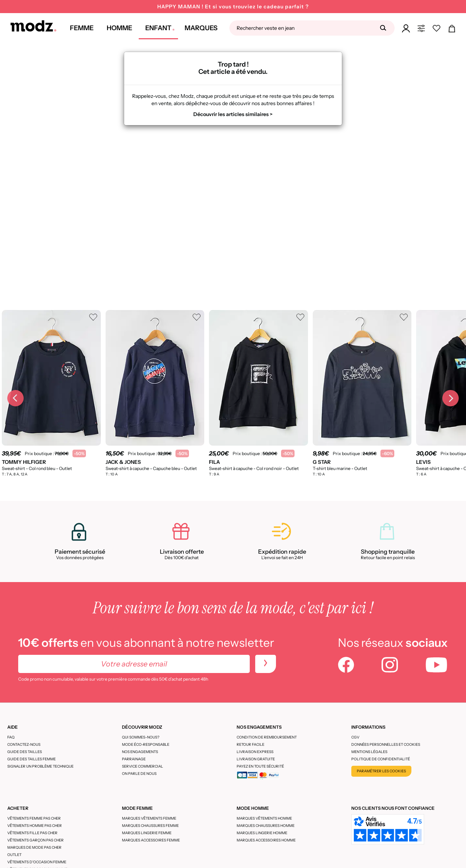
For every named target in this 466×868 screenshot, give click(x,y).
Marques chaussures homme (266, 826)
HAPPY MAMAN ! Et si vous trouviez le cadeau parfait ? (233, 7)
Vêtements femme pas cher (34, 818)
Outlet (14, 855)
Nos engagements (140, 752)
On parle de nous (139, 774)
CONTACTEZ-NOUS (24, 744)
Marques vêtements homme (264, 818)
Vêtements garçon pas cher (35, 840)
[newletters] (266, 664)
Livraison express (255, 752)
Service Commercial (143, 766)
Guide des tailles (25, 752)
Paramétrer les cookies (381, 771)
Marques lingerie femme (147, 833)
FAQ (11, 737)
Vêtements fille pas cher (32, 833)
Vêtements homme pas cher (35, 826)
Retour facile (250, 744)
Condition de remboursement (267, 737)
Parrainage (134, 759)
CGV (355, 737)
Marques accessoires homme (266, 840)
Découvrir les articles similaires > (233, 114)
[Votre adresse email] (134, 664)
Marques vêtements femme (149, 818)
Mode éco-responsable (146, 744)
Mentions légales (369, 752)
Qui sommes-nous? (141, 737)
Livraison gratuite (256, 759)
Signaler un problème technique (40, 766)
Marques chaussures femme (150, 826)
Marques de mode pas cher (34, 847)
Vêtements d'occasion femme (37, 862)
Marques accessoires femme (151, 840)
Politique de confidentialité (381, 759)
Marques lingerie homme (262, 833)
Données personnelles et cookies (386, 744)
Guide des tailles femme (31, 759)
